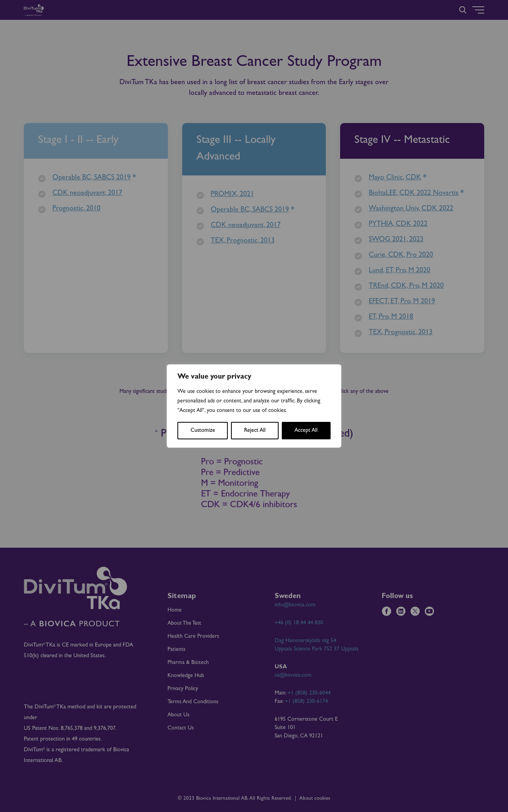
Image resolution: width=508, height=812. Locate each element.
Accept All (306, 431)
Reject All (255, 431)
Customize (203, 431)
